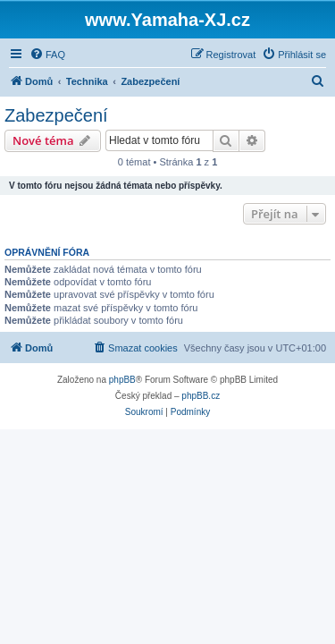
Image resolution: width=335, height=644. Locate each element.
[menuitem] (47, 55)
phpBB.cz (201, 396)
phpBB (122, 380)
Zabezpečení (56, 115)
